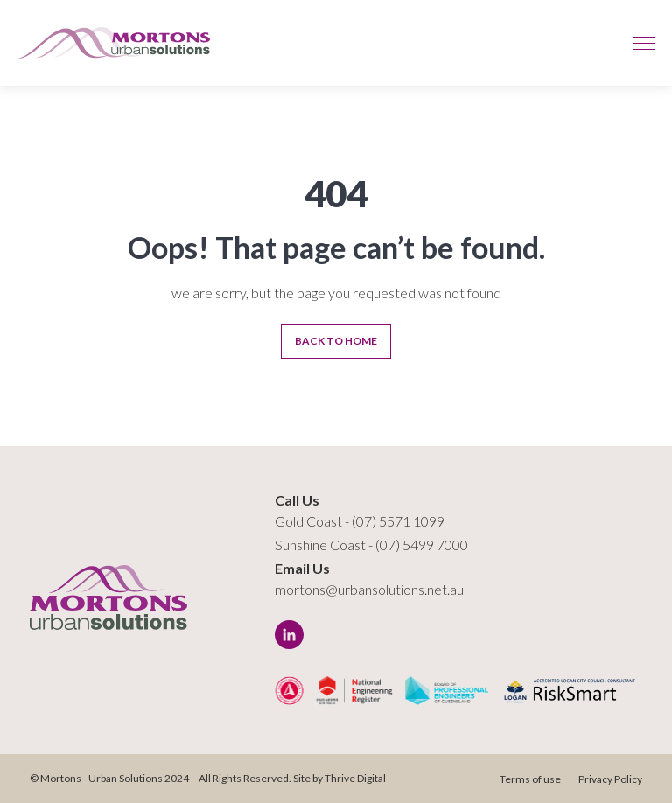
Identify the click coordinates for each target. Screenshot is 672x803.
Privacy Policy (610, 779)
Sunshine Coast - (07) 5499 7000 (371, 545)
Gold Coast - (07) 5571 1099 (360, 521)
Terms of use (530, 779)
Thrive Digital (355, 778)
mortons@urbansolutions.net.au (369, 589)
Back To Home (336, 341)
